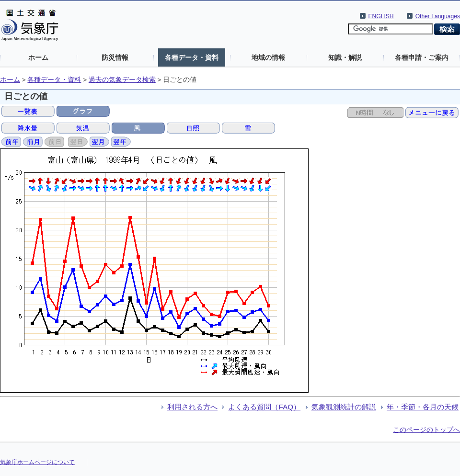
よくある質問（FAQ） (264, 407)
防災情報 (115, 57)
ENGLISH (381, 16)
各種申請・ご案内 (422, 57)
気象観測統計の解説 (344, 407)
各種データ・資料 (192, 57)
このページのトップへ (426, 430)
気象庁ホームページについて (37, 462)
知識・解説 (345, 57)
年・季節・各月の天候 (423, 407)
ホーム (38, 57)
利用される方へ (192, 407)
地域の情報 (268, 57)
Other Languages (438, 16)
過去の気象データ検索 (122, 80)
